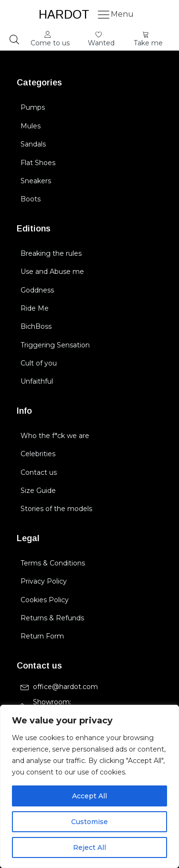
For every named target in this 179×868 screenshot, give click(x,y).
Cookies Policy (45, 600)
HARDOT (64, 14)
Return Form (42, 636)
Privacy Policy (44, 581)
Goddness (37, 290)
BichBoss (36, 326)
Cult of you (39, 363)
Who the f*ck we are (55, 436)
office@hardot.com (65, 687)
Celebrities (38, 454)
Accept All (89, 796)
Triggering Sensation (55, 345)
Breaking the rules (51, 253)
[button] (50, 40)
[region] (89, 786)
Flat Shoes (38, 163)
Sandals (33, 144)
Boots (31, 199)
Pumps (33, 107)
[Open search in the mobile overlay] (14, 40)
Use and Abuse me (52, 272)
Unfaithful (37, 381)
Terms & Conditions (53, 563)
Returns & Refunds (52, 618)
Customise (89, 822)
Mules (31, 126)
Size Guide (38, 491)
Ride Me (35, 308)
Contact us (39, 472)
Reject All (89, 847)
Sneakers (36, 181)
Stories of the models (56, 509)
